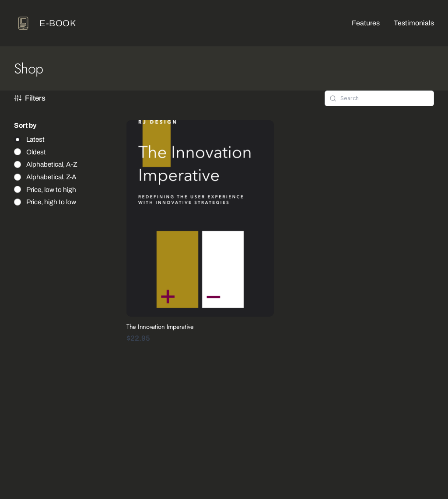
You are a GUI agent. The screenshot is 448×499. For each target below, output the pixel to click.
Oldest (36, 152)
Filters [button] (30, 98)
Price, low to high (51, 190)
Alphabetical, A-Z (52, 164)
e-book (58, 23)
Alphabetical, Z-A (51, 177)
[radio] (29, 139)
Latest (35, 139)
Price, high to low (51, 202)
